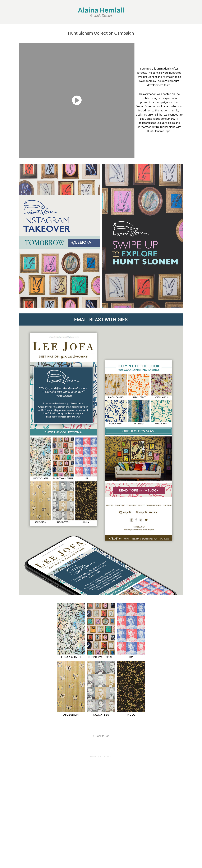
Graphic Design (101, 15)
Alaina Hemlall (101, 10)
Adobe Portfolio (106, 756)
